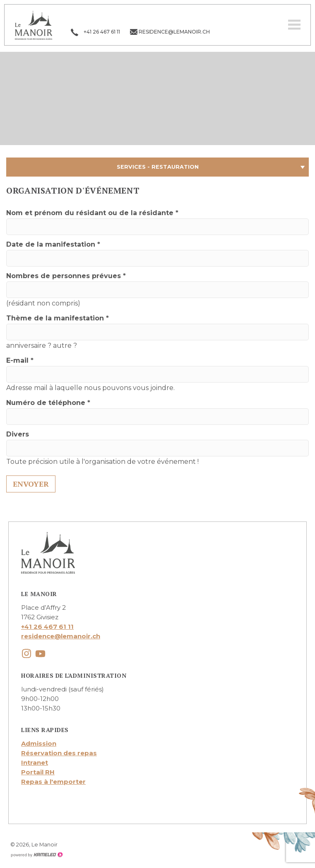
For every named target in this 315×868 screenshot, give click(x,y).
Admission (39, 743)
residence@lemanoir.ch (61, 636)
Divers (18, 434)
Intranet (35, 763)
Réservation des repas (59, 753)
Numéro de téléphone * (48, 403)
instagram (26, 653)
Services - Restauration (157, 167)
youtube (40, 653)
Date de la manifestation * (53, 244)
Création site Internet (36, 855)
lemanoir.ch (34, 25)
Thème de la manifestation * (58, 318)
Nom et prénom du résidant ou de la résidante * (92, 213)
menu (294, 25)
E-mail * (20, 360)
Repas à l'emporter (53, 782)
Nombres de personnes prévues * (66, 276)
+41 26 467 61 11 (47, 627)
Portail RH (38, 772)
